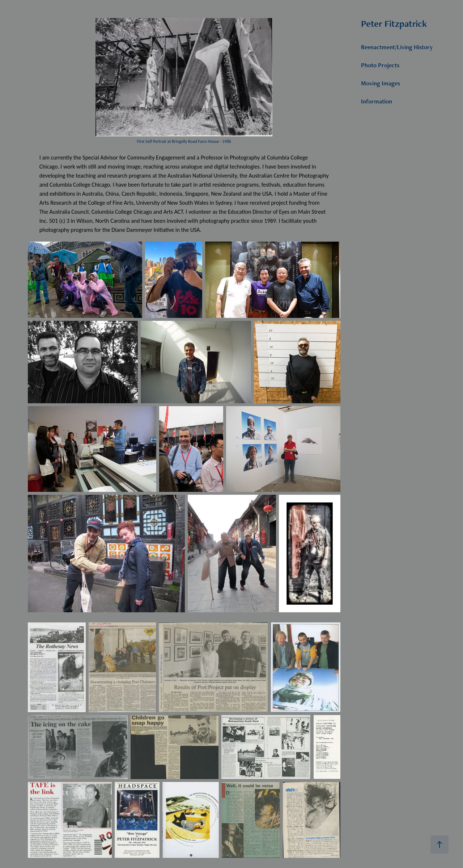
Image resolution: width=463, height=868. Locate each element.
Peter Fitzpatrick (394, 24)
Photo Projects (380, 65)
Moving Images (381, 83)
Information (377, 101)
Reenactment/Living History (397, 47)
